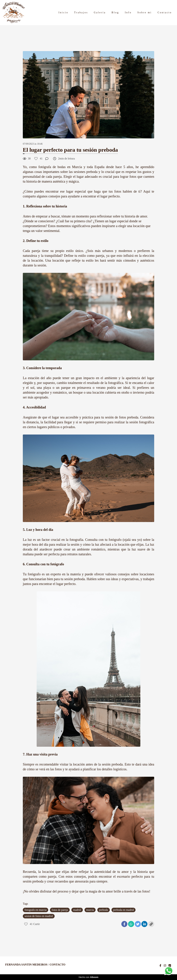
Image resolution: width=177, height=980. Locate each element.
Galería (100, 13)
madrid (77, 910)
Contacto (165, 13)
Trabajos (81, 13)
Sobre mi (145, 13)
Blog (115, 13)
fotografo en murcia (36, 910)
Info (128, 13)
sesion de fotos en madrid (39, 916)
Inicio (64, 13)
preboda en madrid (124, 910)
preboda (104, 910)
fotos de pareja (60, 910)
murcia (90, 910)
